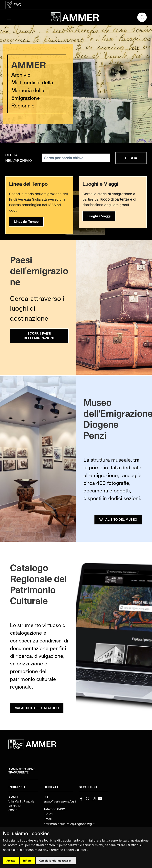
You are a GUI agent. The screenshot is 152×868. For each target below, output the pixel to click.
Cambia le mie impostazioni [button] (56, 860)
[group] (76, 84)
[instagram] (94, 798)
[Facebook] (81, 798)
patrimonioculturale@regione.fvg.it (69, 824)
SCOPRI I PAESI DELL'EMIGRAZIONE (39, 336)
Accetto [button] (11, 860)
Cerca (131, 158)
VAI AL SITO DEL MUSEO (118, 519)
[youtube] (100, 798)
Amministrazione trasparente (22, 771)
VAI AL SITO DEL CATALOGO (37, 708)
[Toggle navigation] (9, 17)
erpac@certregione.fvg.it (60, 801)
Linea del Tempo (26, 222)
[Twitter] (87, 798)
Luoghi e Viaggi (99, 216)
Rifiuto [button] (27, 860)
